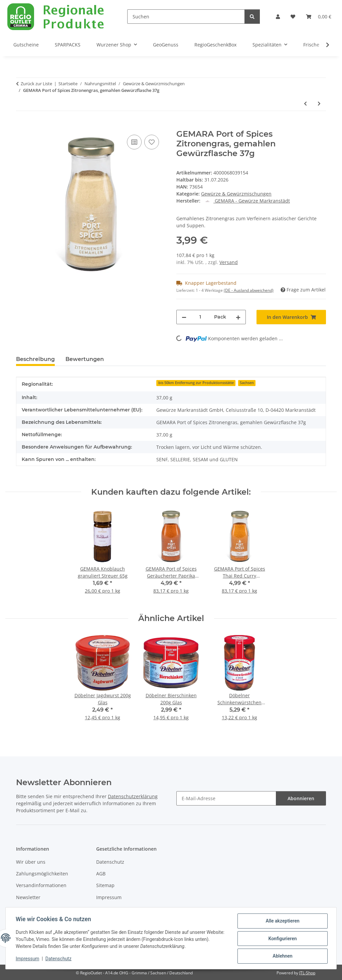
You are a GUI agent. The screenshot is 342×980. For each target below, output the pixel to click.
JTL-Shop (307, 973)
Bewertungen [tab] (85, 359)
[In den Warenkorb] (21, 126)
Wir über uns (31, 862)
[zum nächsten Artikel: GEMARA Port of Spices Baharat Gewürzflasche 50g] (319, 103)
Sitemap (105, 885)
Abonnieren (301, 798)
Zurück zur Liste (36, 84)
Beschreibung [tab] (35, 359)
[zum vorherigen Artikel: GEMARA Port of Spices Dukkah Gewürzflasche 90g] (305, 103)
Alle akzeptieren (282, 922)
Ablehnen (282, 956)
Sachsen (247, 383)
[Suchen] (186, 17)
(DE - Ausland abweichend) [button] (249, 290)
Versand (229, 262)
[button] (278, 17)
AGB (101, 874)
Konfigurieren (282, 939)
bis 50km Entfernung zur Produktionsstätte (196, 383)
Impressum (28, 959)
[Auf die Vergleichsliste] (134, 142)
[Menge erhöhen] (238, 317)
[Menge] (200, 317)
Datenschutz (59, 959)
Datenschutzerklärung (133, 796)
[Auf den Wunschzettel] (152, 142)
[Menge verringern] (184, 317)
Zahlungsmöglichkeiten (42, 874)
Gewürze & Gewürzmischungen (236, 194)
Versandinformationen (41, 885)
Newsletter (28, 897)
